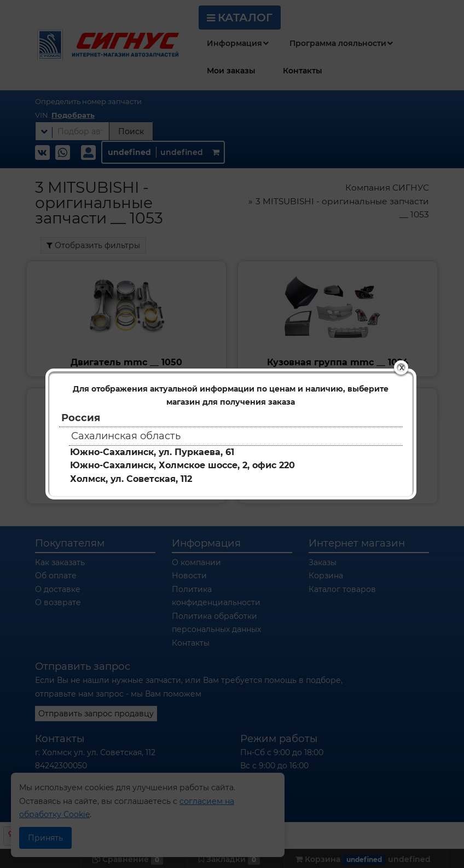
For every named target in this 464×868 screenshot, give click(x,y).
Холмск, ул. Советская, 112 (131, 479)
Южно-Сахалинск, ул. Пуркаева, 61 (152, 452)
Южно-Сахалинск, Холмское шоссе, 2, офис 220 (182, 465)
